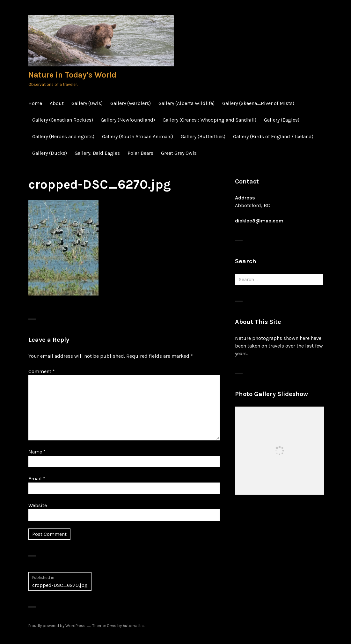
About (57, 103)
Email (37, 479)
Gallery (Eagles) (282, 120)
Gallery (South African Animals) (138, 136)
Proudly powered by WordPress (57, 626)
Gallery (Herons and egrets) (63, 136)
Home (35, 103)
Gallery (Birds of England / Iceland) (273, 136)
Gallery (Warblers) (131, 103)
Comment (42, 371)
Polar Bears (140, 153)
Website (38, 505)
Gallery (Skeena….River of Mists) (258, 103)
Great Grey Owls (179, 153)
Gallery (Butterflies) (203, 136)
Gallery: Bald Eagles (97, 153)
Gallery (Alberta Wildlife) (186, 103)
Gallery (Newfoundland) (128, 120)
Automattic (133, 626)
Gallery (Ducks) (50, 153)
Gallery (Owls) (87, 103)
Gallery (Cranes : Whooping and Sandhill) (209, 120)
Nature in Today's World (72, 75)
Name (37, 452)
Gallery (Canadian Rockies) (63, 120)
